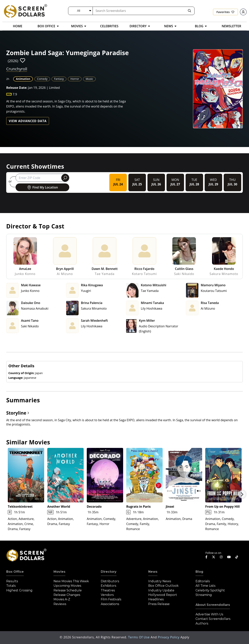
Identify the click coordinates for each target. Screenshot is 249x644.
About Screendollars (213, 605)
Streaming (204, 595)
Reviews (60, 604)
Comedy (42, 79)
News (153, 572)
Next (242, 494)
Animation (23, 79)
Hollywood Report (163, 595)
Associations (110, 604)
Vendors (107, 595)
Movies (59, 572)
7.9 (15, 94)
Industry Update (161, 590)
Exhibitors (108, 586)
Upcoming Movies (67, 586)
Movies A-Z (62, 599)
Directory (109, 572)
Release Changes (67, 595)
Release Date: (17, 88)
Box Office (15, 572)
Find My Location (42, 187)
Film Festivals (111, 599)
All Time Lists (205, 586)
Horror (75, 79)
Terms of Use (139, 637)
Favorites (225, 12)
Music (89, 79)
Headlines (156, 599)
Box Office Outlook (163, 586)
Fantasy (59, 79)
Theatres (108, 590)
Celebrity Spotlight (210, 590)
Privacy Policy (169, 637)
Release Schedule (68, 590)
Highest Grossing (19, 590)
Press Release (159, 604)
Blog (199, 572)
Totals (11, 586)
